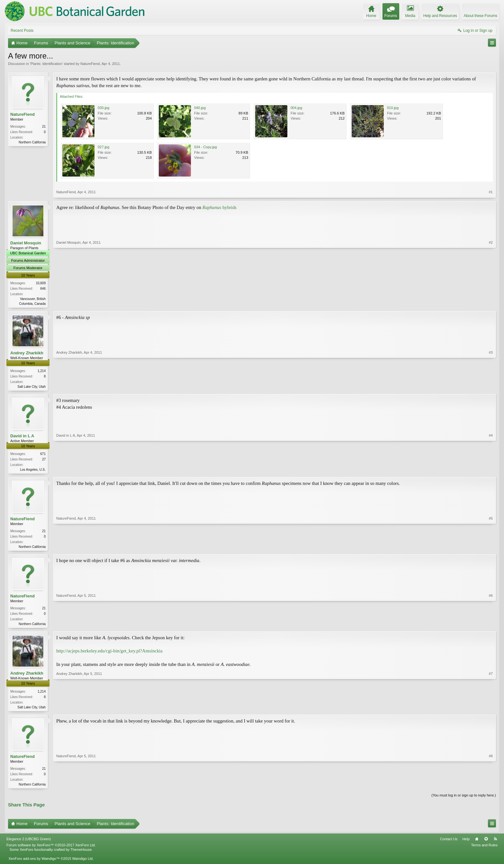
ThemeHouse (81, 854)
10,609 (41, 283)
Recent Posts (22, 31)
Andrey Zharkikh (27, 354)
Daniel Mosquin (26, 243)
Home (477, 843)
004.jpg (296, 108)
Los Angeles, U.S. (33, 471)
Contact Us (449, 843)
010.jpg (393, 108)
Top (486, 843)
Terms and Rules (484, 850)
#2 (491, 303)
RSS (495, 843)
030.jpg (104, 108)
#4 (491, 470)
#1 (491, 192)
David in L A (22, 437)
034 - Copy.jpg (206, 147)
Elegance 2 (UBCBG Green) (29, 843)
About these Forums (481, 16)
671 (43, 455)
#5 (491, 548)
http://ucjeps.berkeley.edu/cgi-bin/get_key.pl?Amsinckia (109, 654)
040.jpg (200, 108)
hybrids (220, 207)
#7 (491, 709)
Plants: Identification (46, 64)
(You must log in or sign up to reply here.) (464, 799)
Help (466, 843)
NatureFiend (90, 64)
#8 (491, 787)
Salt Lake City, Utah (32, 387)
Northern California (32, 142)
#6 (491, 626)
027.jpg (104, 147)
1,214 (42, 372)
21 (44, 127)
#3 (491, 387)
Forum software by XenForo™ (51, 850)
